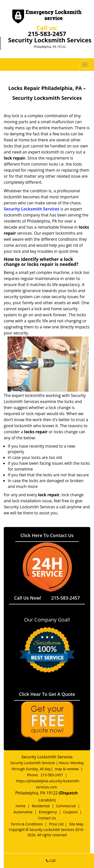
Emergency (48, 812)
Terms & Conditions (27, 824)
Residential (41, 806)
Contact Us (47, 818)
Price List (56, 824)
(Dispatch (69, 793)
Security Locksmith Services (32, 209)
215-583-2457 (47, 34)
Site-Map (76, 824)
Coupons (70, 812)
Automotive (23, 812)
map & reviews (67, 769)
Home (21, 806)
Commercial (66, 806)
